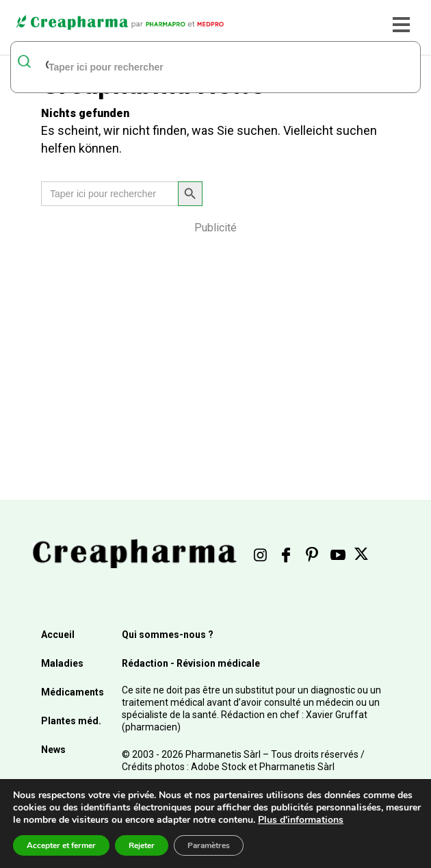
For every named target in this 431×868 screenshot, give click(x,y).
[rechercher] (198, 66)
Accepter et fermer (61, 845)
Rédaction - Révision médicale (191, 663)
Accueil (58, 635)
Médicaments (73, 692)
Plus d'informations (301, 820)
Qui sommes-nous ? (168, 635)
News (53, 750)
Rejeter (142, 845)
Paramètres (209, 845)
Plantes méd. (71, 721)
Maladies (62, 663)
